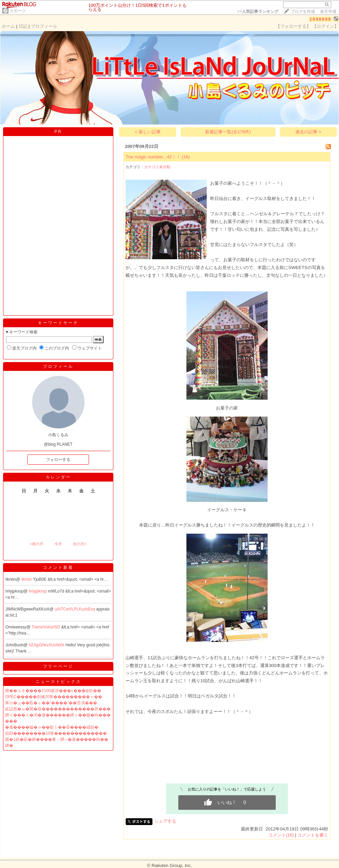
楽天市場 (328, 12)
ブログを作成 (303, 12)
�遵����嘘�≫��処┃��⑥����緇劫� (52, 727)
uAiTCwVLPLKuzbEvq (76, 609)
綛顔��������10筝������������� (56, 733)
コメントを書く (313, 835)
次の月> (80, 544)
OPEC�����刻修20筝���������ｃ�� (54, 697)
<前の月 (36, 544)
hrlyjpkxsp (38, 591)
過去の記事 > (308, 132)
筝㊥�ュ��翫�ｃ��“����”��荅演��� (51, 703)
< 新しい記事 (148, 132)
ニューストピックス (58, 682)
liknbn (27, 579)
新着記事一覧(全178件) (228, 132)
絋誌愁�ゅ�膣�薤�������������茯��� (58, 709)
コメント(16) (281, 835)
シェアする (165, 821)
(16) (186, 157)
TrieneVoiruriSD (46, 627)
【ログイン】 (325, 26)
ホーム (8, 26)
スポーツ (18, 11)
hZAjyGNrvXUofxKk (47, 645)
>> (258, 12)
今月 (58, 544)
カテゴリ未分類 (157, 167)
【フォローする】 (293, 26)
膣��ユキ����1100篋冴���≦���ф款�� (53, 691)
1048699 (321, 19)
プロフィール (44, 26)
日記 (23, 26)
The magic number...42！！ (153, 157)
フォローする (58, 460)
